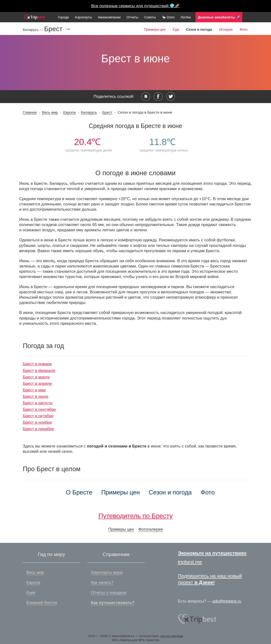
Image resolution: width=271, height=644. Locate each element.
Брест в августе (38, 403)
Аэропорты (83, 17)
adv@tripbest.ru (227, 601)
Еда (176, 29)
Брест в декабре (38, 429)
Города (63, 17)
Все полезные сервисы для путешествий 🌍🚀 (136, 6)
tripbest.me (190, 562)
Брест (107, 112)
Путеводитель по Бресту (135, 516)
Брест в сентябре (39, 409)
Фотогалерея (151, 529)
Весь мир (50, 112)
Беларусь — (33, 30)
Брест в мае (34, 390)
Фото (244, 29)
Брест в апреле (37, 384)
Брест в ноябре (37, 422)
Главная (30, 112)
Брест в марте (36, 377)
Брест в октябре (38, 416)
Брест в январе (37, 364)
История (226, 29)
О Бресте (79, 492)
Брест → (58, 29)
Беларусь (89, 112)
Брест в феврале (39, 371)
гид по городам (172, 636)
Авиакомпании (109, 17)
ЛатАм (186, 17)
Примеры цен (155, 29)
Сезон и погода (170, 492)
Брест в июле (35, 397)
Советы (150, 17)
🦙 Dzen (168, 17)
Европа (69, 112)
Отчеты (132, 17)
